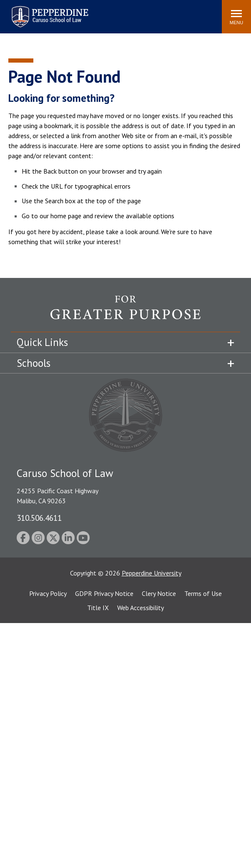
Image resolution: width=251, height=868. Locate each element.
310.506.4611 (39, 518)
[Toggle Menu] (236, 17)
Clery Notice (159, 593)
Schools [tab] (34, 363)
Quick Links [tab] (42, 342)
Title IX (98, 608)
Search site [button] (102, 13)
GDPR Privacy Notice (104, 593)
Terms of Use (203, 593)
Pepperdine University (152, 573)
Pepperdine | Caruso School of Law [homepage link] (49, 11)
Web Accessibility (141, 608)
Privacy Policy (48, 593)
